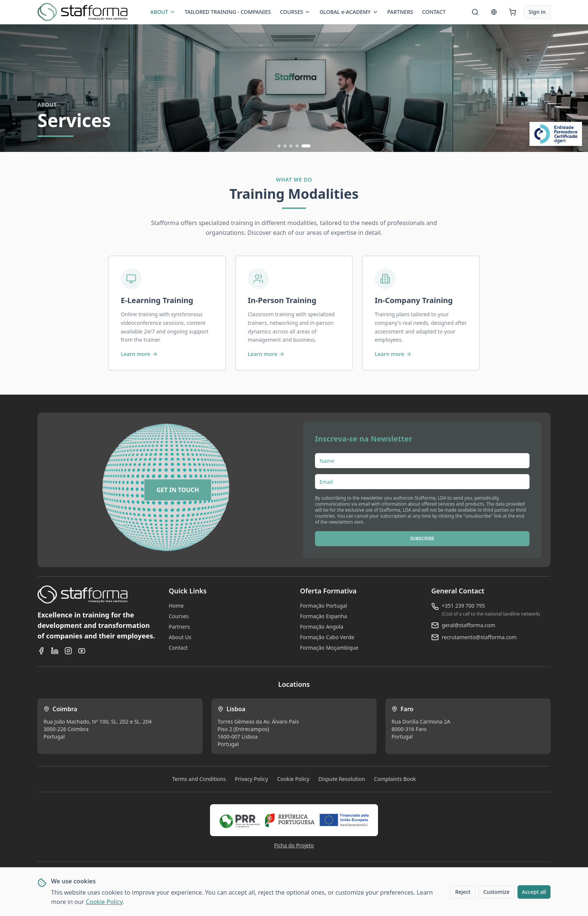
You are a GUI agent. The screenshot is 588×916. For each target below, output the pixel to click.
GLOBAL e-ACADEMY (349, 12)
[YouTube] (82, 651)
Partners (179, 627)
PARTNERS (400, 12)
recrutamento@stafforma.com (479, 637)
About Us (180, 637)
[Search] (475, 12)
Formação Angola (322, 627)
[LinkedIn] (55, 651)
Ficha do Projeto (294, 845)
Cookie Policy (104, 902)
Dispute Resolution (342, 779)
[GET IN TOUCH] (178, 490)
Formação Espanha (323, 616)
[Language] (494, 12)
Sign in (537, 12)
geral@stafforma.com (469, 625)
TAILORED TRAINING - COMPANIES (228, 12)
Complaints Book (395, 779)
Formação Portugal (324, 606)
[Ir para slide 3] (291, 146)
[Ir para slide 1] (279, 146)
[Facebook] (41, 651)
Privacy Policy (251, 779)
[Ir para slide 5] (306, 146)
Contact (178, 648)
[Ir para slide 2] (285, 146)
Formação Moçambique (329, 648)
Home (176, 606)
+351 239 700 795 (463, 606)
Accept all (534, 892)
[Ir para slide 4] (297, 146)
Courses (179, 616)
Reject (463, 892)
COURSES (295, 12)
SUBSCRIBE (422, 538)
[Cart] (513, 12)
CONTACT (434, 12)
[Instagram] (68, 651)
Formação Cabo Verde (327, 637)
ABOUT (163, 12)
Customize (496, 892)
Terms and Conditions (199, 779)
